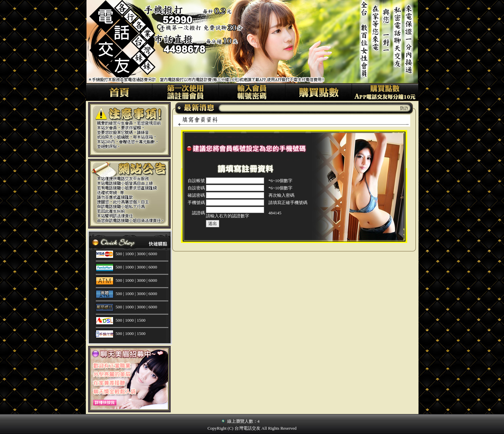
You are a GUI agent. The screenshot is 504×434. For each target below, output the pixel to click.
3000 (141, 254)
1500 (141, 320)
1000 (129, 254)
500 (119, 254)
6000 (153, 254)
